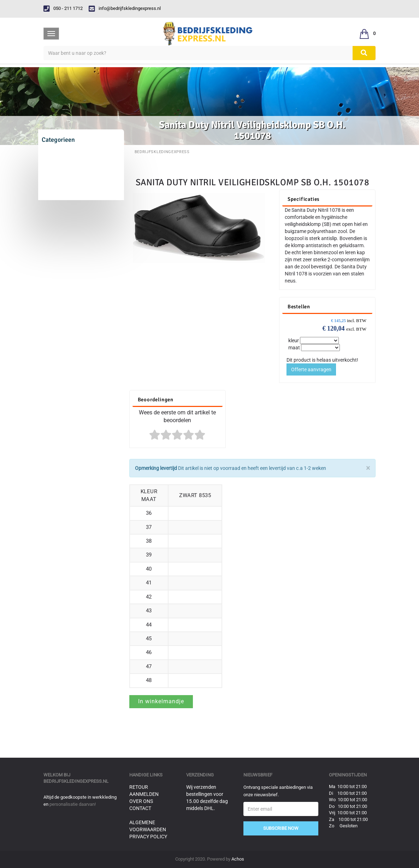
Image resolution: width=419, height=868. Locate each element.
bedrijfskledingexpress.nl (76, 781)
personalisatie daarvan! (73, 804)
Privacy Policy (148, 837)
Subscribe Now (281, 828)
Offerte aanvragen (311, 369)
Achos (238, 859)
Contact (140, 808)
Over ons (141, 801)
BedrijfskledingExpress (162, 152)
